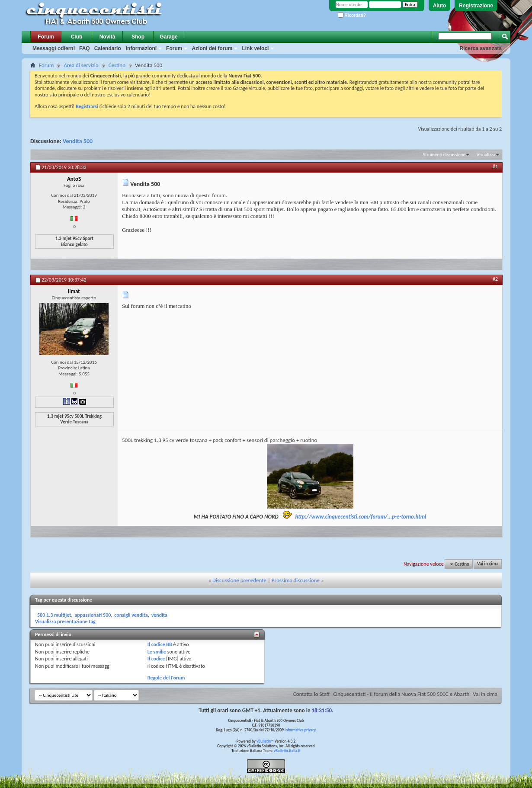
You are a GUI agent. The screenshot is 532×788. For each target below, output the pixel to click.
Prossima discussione (296, 580)
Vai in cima (488, 564)
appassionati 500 (93, 615)
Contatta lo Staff (312, 694)
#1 (495, 167)
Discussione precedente (239, 580)
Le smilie (157, 652)
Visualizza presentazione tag (65, 621)
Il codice (156, 659)
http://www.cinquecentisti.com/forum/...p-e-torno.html (361, 517)
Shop (138, 37)
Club (77, 37)
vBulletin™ (265, 741)
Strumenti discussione (444, 155)
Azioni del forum (212, 48)
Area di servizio (81, 65)
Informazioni (141, 48)
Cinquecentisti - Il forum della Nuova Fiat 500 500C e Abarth (401, 694)
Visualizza (486, 155)
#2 (495, 279)
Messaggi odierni (54, 48)
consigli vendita (131, 615)
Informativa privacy (300, 730)
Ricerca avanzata (481, 48)
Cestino (117, 65)
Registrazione (476, 6)
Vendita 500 (78, 141)
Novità (107, 37)
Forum (46, 37)
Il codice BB (160, 644)
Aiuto (440, 6)
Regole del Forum (166, 678)
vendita (159, 615)
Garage (168, 37)
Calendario (108, 48)
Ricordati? (352, 15)
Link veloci (255, 48)
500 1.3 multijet (54, 615)
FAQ (85, 48)
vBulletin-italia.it (287, 751)
